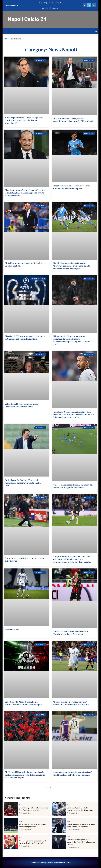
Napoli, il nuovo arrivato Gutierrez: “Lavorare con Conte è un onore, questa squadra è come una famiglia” (72, 266)
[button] (9, 30)
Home (6, 39)
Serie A (21, 805)
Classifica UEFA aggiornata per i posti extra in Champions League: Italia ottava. (25, 338)
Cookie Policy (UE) (56, 3)
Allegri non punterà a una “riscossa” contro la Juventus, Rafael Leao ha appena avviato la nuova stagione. (25, 193)
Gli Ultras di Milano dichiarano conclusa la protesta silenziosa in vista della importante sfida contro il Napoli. (25, 775)
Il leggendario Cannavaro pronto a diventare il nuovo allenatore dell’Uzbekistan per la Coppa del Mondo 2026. (72, 340)
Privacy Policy (42, 3)
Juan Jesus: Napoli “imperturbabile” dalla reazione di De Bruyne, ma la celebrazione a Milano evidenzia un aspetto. (73, 415)
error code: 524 (12, 630)
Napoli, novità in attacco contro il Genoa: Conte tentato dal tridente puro (72, 187)
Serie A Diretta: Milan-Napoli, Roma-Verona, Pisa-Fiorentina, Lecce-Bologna (23, 703)
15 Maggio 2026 (25, 813)
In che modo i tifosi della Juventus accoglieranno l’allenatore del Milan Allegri (73, 120)
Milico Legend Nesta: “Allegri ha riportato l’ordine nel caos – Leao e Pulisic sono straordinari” (24, 120)
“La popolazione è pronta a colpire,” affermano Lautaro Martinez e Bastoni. (71, 703)
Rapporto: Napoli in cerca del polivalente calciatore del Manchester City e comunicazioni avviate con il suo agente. (72, 559)
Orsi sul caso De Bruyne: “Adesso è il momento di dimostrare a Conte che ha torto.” (23, 483)
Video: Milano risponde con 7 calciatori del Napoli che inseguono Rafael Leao (73, 486)
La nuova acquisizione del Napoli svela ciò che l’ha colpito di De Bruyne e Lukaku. (73, 774)
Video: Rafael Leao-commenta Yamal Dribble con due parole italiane (22, 405)
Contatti (45, 8)
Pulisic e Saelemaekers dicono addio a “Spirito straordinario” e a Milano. (71, 633)
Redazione (54, 8)
